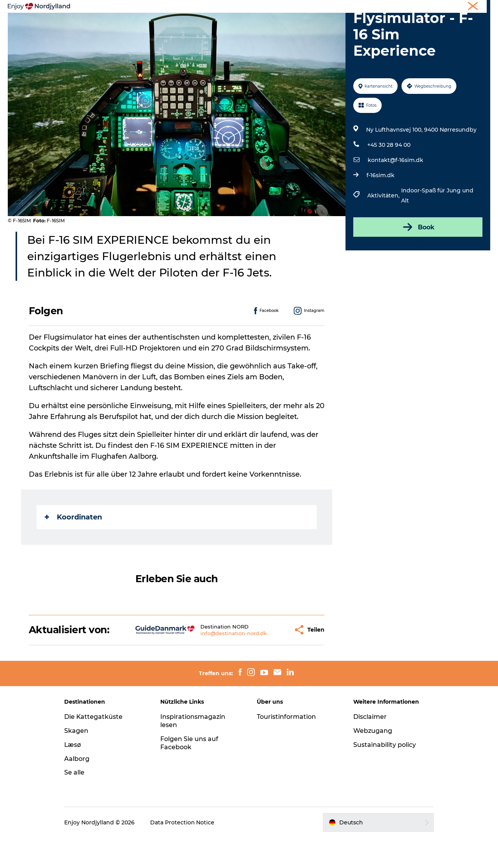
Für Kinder (369, 18)
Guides (271, 18)
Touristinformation (286, 747)
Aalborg (78, 789)
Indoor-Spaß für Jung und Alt (437, 226)
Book (418, 257)
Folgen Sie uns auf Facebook (190, 773)
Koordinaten (73, 547)
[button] (267, 660)
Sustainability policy (384, 775)
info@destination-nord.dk (213, 663)
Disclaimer (369, 747)
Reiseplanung (175, 18)
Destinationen (228, 18)
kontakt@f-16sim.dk (395, 190)
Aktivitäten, (384, 226)
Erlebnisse (128, 18)
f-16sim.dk (381, 206)
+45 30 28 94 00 (389, 175)
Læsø (74, 775)
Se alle (75, 803)
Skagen (77, 761)
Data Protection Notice (184, 853)
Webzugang (372, 761)
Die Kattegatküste (95, 747)
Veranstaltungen (317, 18)
